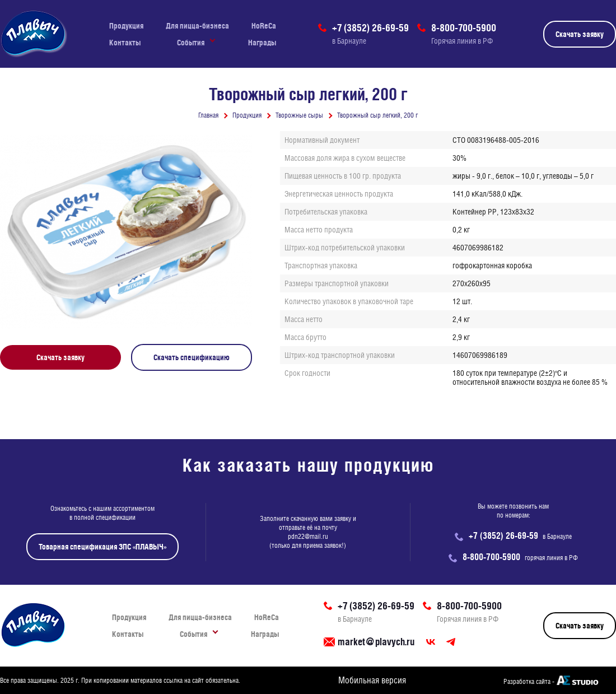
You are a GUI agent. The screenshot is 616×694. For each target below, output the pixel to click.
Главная (208, 115)
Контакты (125, 43)
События (191, 43)
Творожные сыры (299, 115)
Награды (262, 43)
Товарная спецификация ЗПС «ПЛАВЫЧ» (102, 547)
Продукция (126, 26)
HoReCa (264, 26)
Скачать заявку (580, 34)
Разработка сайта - (529, 682)
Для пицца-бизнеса (197, 26)
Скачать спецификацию (192, 357)
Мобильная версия (372, 680)
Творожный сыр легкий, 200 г (377, 115)
